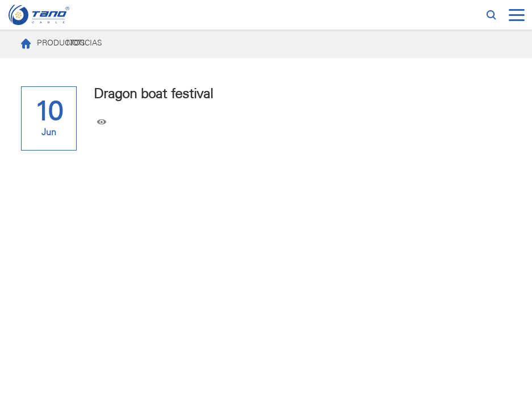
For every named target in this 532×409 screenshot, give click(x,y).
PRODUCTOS (38, 44)
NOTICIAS (84, 43)
